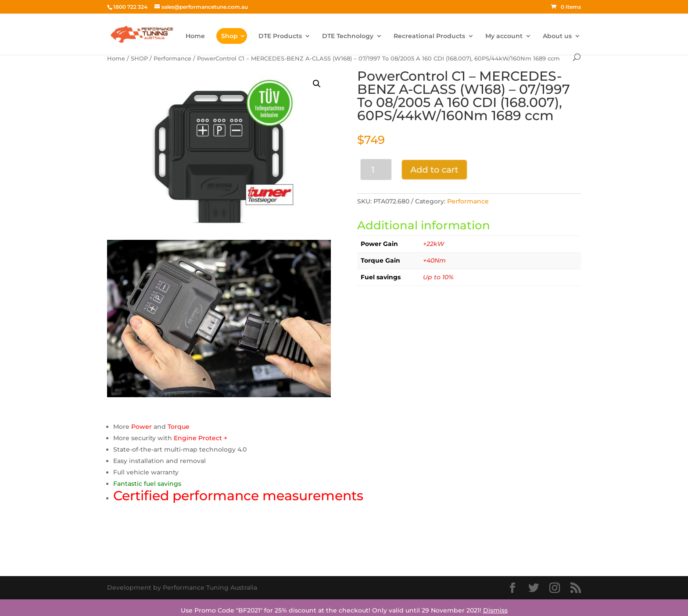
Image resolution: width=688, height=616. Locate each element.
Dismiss (495, 610)
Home (195, 36)
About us (557, 36)
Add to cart (433, 169)
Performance (172, 59)
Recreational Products (429, 36)
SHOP (139, 59)
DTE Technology (348, 36)
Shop (229, 36)
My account (504, 36)
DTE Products (280, 36)
